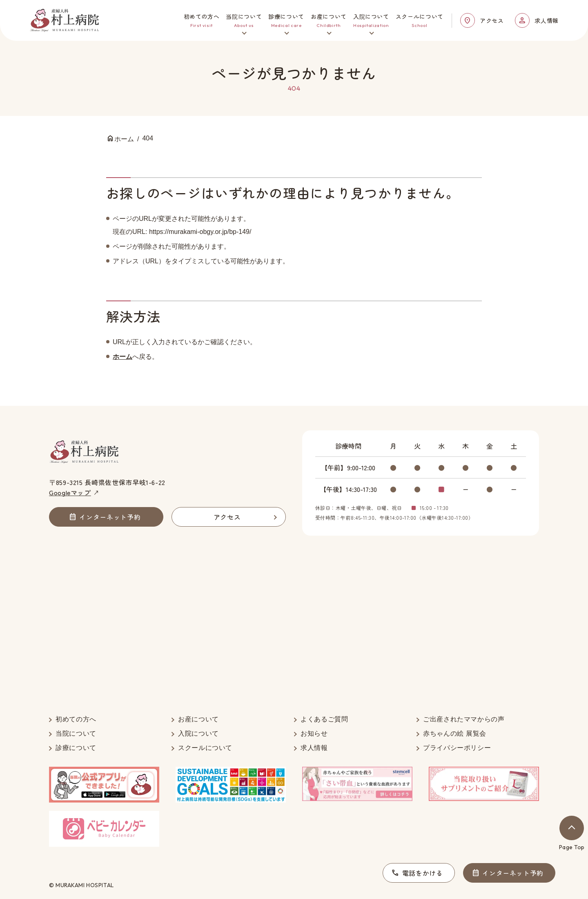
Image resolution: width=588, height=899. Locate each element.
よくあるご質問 (324, 719)
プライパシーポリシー (457, 748)
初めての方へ (76, 719)
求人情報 (547, 20)
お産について (198, 719)
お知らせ (314, 733)
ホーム (122, 357)
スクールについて (205, 748)
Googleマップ (70, 492)
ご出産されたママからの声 (464, 719)
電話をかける (423, 873)
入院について (198, 733)
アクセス (492, 20)
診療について (76, 748)
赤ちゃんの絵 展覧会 (455, 733)
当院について (76, 733)
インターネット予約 (513, 873)
